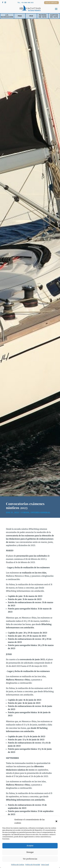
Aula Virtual (51, 3)
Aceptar (30, 846)
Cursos (25, 512)
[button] (56, 821)
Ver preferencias (30, 859)
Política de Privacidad (33, 865)
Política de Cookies (18, 865)
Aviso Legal (45, 865)
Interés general (40, 512)
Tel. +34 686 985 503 (25, 3)
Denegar (30, 852)
